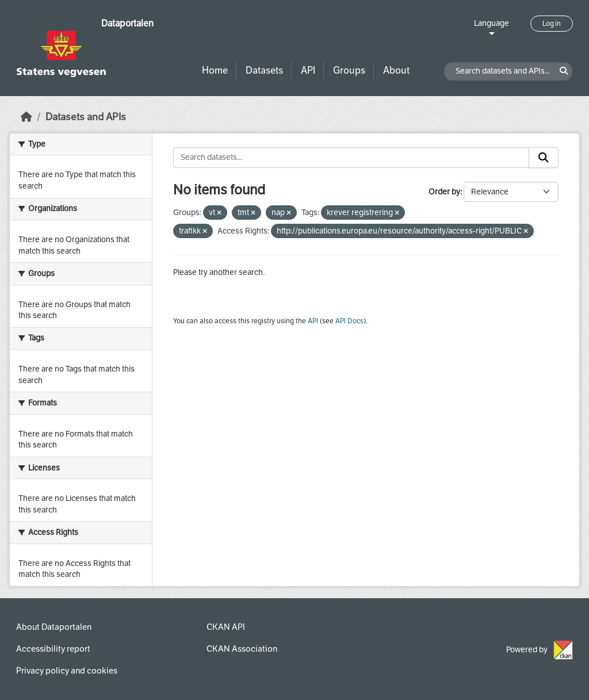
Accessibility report (53, 649)
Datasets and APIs (86, 117)
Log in (552, 24)
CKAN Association (242, 649)
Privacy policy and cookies (67, 671)
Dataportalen (127, 23)
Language (492, 23)
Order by (444, 192)
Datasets (264, 70)
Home (215, 70)
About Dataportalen (54, 627)
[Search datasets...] (351, 158)
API (308, 70)
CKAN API (226, 627)
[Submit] (544, 158)
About (396, 70)
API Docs (349, 321)
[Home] (26, 117)
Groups (349, 70)
